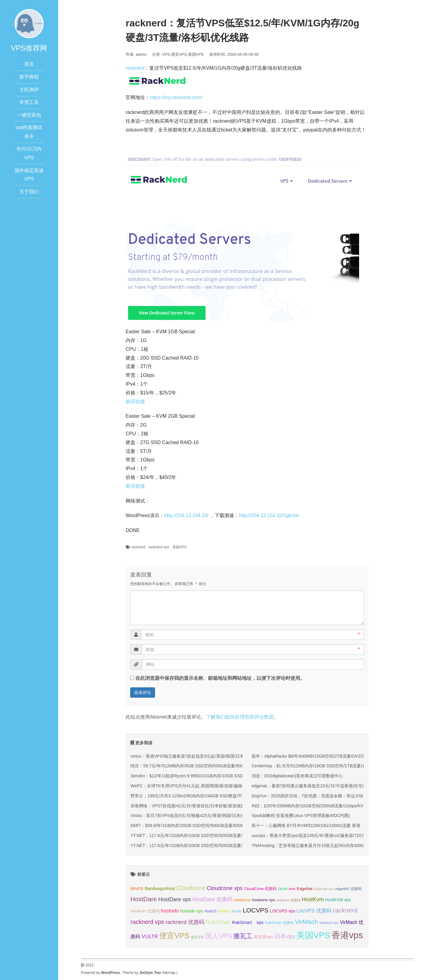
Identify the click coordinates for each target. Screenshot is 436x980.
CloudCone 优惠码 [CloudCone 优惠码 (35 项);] (260, 889)
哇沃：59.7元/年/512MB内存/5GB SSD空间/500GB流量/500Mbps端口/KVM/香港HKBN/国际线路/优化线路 (230, 766)
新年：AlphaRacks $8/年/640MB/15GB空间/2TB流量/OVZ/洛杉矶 (313, 756)
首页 (29, 64)
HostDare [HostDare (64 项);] (144, 899)
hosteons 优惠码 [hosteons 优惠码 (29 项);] (288, 900)
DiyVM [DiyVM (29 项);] (283, 889)
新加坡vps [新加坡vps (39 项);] (263, 937)
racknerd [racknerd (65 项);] (345, 910)
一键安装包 (29, 115)
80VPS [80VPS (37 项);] (137, 889)
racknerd (135, 68)
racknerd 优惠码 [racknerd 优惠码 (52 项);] (185, 922)
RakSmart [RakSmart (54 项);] (218, 922)
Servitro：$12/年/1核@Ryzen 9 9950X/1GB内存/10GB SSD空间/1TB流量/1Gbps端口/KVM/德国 (221, 776)
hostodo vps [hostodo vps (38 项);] (192, 911)
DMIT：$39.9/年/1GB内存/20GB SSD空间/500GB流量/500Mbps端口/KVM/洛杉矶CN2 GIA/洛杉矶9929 (227, 826)
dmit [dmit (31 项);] (292, 889)
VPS (166, 54)
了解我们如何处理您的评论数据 (240, 717)
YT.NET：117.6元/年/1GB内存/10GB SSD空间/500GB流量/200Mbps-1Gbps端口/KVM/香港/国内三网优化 (230, 835)
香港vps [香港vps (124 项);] (347, 935)
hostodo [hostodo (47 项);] (170, 911)
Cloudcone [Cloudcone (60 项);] (191, 888)
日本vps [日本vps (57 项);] (285, 936)
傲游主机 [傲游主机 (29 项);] (197, 937)
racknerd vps (159, 547)
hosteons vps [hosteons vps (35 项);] (263, 900)
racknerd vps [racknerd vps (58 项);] (147, 922)
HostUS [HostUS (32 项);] (211, 911)
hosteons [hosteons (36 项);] (242, 900)
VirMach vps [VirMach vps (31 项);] (329, 923)
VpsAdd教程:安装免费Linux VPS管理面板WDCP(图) (301, 816)
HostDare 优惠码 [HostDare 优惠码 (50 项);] (212, 899)
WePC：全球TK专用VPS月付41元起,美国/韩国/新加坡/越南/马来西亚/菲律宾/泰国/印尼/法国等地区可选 (228, 786)
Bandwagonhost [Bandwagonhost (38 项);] (160, 889)
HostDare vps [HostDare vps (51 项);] (174, 899)
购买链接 (135, 402)
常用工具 (29, 102)
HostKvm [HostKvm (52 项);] (313, 899)
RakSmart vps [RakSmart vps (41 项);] (248, 922)
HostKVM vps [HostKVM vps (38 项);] (338, 900)
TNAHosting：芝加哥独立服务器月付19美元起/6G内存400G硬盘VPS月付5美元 (326, 845)
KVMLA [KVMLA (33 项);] (224, 911)
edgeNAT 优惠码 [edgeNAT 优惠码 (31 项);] (348, 889)
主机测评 (29, 90)
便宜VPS (179, 54)
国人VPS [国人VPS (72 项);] (219, 936)
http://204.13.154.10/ (186, 515)
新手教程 (29, 77)
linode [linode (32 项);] (237, 911)
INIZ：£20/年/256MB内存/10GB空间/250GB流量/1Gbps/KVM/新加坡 (316, 806)
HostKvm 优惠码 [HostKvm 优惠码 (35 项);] (145, 911)
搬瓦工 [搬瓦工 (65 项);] (243, 936)
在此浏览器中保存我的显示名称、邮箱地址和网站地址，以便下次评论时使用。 (220, 678)
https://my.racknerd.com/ (176, 97)
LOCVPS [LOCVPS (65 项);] (256, 910)
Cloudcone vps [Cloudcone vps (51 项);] (225, 888)
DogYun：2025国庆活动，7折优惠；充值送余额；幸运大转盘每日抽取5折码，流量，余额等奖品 (343, 796)
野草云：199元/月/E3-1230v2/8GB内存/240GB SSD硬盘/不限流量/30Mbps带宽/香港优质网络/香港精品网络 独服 (236, 796)
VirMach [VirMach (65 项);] (306, 922)
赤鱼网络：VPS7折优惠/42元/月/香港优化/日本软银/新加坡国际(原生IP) (198, 806)
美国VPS (196, 54)
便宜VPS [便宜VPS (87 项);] (174, 936)
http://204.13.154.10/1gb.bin (269, 515)
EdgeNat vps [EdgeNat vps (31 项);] (324, 889)
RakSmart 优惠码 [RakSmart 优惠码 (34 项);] (279, 923)
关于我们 (29, 192)
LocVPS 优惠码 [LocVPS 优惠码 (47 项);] (314, 911)
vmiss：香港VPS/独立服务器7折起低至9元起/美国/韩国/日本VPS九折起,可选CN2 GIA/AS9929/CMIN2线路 (231, 756)
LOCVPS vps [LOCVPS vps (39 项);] (282, 911)
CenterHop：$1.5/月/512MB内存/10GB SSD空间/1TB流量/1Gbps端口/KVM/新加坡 (329, 766)
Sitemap (169, 973)
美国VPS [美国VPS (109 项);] (313, 935)
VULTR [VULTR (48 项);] (150, 937)
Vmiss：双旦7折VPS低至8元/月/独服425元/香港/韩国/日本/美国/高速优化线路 (203, 816)
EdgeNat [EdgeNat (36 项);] (305, 889)
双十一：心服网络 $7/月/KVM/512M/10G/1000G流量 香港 (306, 826)
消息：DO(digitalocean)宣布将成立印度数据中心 (297, 776)
